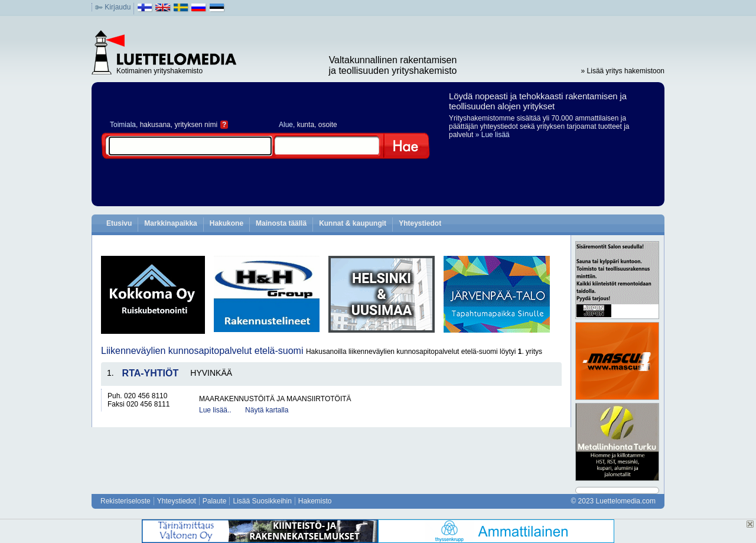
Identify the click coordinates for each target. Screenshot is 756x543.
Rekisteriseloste (126, 501)
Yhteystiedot (420, 223)
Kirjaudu (118, 7)
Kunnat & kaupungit (353, 223)
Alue (286, 125)
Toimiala (123, 125)
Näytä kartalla (267, 410)
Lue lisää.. (215, 410)
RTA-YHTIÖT (151, 373)
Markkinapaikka (170, 223)
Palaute (215, 501)
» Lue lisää (493, 135)
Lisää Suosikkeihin (262, 501)
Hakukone (227, 223)
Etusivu (119, 223)
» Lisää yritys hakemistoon (623, 71)
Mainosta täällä (281, 223)
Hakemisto (315, 501)
